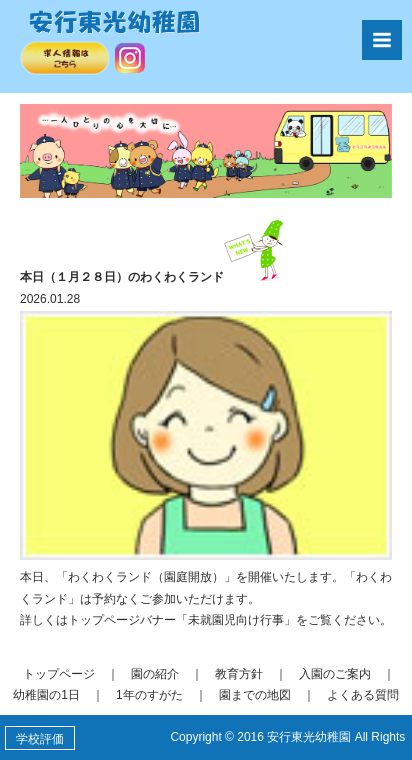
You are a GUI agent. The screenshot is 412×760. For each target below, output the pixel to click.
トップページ (59, 674)
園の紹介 (155, 674)
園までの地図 (255, 695)
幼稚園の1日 (46, 695)
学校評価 (40, 739)
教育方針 (239, 674)
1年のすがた (149, 695)
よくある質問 (363, 695)
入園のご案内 (335, 674)
